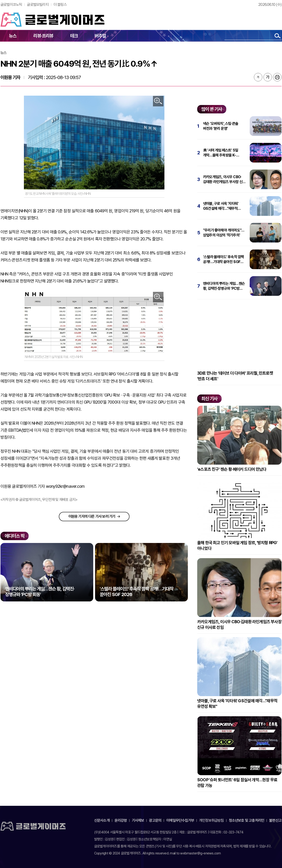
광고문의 (155, 820)
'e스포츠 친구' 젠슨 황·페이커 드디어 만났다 (232, 469)
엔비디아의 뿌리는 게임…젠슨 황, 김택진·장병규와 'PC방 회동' (224, 286)
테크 (74, 36)
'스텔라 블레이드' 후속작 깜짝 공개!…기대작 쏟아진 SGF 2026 (223, 259)
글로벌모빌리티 (38, 5)
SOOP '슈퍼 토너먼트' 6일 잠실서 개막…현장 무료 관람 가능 (237, 783)
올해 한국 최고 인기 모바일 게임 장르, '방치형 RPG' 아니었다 (237, 545)
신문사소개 (102, 820)
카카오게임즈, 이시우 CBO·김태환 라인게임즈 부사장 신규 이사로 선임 (224, 179)
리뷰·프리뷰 (43, 36)
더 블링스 (60, 5)
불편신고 (275, 820)
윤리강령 (121, 820)
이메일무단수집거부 (180, 820)
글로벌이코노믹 (11, 5)
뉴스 (13, 36)
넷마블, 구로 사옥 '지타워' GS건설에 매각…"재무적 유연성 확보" (221, 206)
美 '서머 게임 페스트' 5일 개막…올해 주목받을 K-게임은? (221, 153)
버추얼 (100, 36)
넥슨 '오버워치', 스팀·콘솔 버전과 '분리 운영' (221, 126)
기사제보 (138, 820)
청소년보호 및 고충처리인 (247, 820)
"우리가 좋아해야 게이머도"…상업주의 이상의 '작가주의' (224, 233)
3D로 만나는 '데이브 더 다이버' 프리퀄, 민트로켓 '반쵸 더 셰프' (235, 376)
